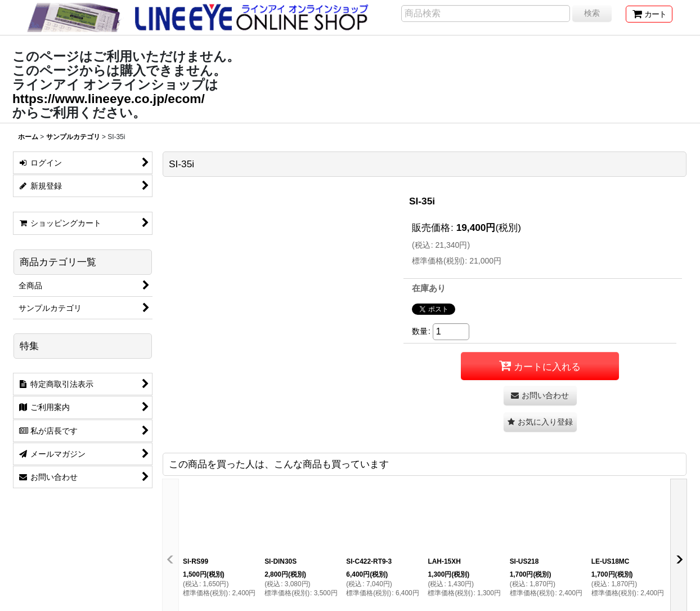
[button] (540, 422)
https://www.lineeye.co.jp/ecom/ (109, 99)
